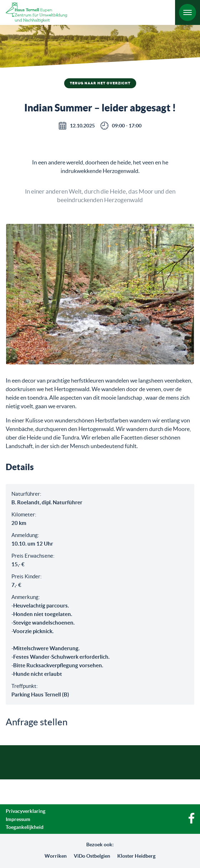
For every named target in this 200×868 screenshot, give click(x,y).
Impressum (18, 819)
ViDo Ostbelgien (92, 856)
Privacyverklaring (25, 811)
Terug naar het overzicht (100, 83)
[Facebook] (191, 822)
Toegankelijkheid (25, 827)
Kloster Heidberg (136, 856)
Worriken (56, 856)
